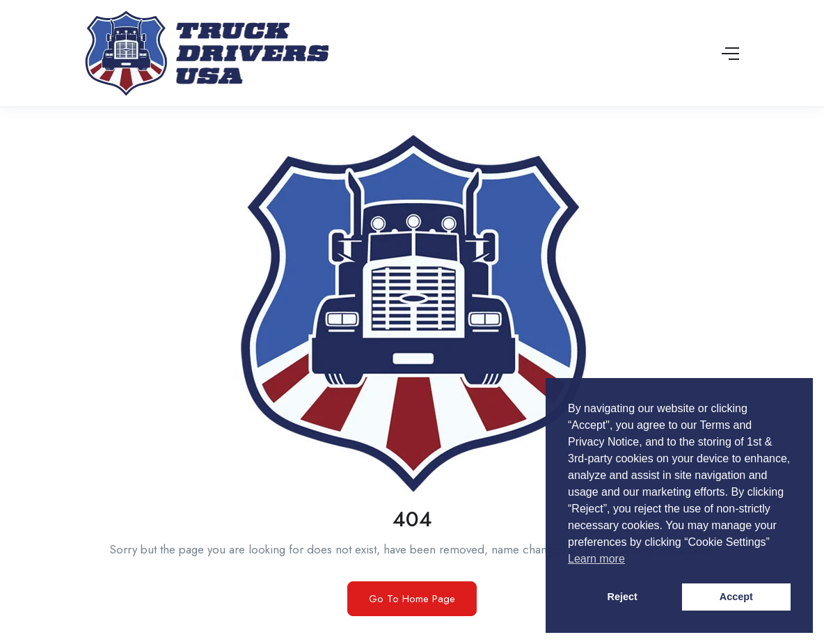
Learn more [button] (596, 559)
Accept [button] (736, 597)
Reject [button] (623, 597)
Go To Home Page (412, 599)
